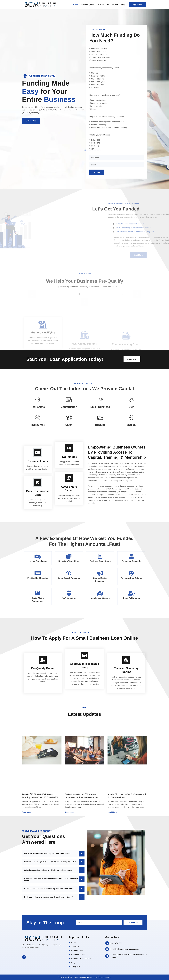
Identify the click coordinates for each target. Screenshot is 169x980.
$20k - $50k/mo (98, 113)
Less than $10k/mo (99, 107)
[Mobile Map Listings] (100, 593)
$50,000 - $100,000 (100, 83)
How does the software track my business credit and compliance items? (51, 879)
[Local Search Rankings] (69, 573)
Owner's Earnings (131, 598)
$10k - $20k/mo (98, 110)
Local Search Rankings (69, 578)
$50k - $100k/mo (98, 116)
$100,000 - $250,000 (100, 86)
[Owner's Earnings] (131, 593)
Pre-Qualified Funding (38, 578)
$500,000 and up (99, 92)
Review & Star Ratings (131, 578)
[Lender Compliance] (38, 556)
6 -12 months (97, 138)
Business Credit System (108, 4)
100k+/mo (95, 119)
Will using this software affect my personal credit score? (47, 853)
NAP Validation (69, 598)
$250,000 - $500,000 (101, 89)
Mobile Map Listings (100, 598)
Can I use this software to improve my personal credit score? (49, 889)
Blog (123, 4)
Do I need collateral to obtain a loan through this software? (48, 897)
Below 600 (96, 172)
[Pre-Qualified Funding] (38, 573)
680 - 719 (95, 177)
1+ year (94, 141)
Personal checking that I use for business (108, 153)
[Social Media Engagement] (38, 593)
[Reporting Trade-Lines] (69, 556)
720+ (93, 180)
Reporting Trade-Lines (69, 561)
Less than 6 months (99, 135)
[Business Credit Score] (100, 556)
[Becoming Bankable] (131, 556)
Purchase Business (99, 132)
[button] (53, 854)
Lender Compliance (38, 561)
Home (76, 4)
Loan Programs (88, 4)
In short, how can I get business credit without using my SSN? (50, 862)
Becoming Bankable (131, 561)
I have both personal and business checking (109, 159)
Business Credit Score (100, 561)
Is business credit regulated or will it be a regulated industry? (49, 870)
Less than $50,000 (99, 80)
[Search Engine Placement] (100, 573)
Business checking (99, 156)
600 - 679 (96, 175)
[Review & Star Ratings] (131, 573)
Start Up (95, 104)
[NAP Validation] (69, 593)
